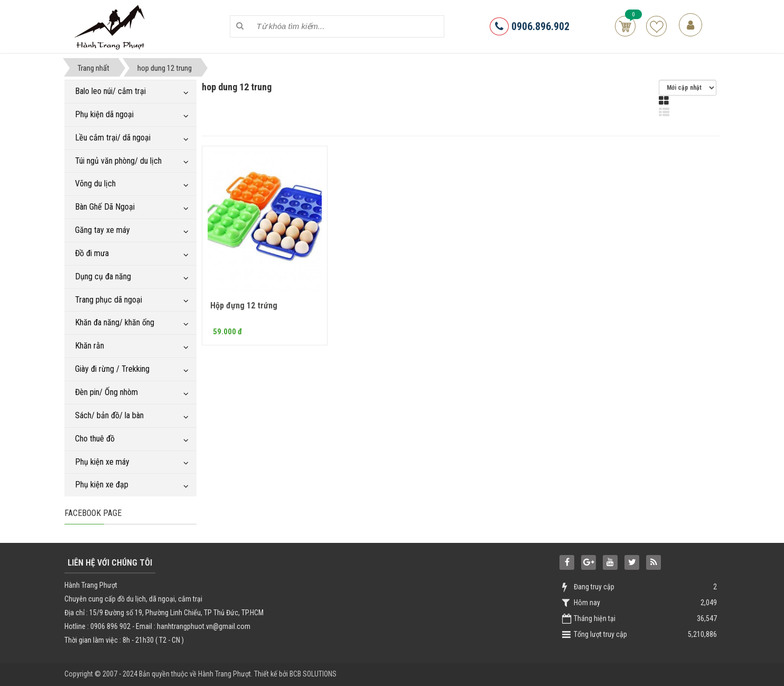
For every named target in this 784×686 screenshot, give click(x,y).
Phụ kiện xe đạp (102, 485)
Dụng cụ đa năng (103, 276)
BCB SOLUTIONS (313, 674)
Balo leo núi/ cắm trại (110, 91)
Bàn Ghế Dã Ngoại (105, 207)
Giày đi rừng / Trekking (112, 369)
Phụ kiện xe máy (102, 462)
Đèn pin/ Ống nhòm (106, 392)
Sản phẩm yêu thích (656, 26)
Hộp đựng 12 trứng (244, 306)
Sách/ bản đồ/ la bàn (109, 415)
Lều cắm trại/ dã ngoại (113, 138)
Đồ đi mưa (92, 253)
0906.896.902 (530, 26)
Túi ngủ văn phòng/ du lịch (118, 161)
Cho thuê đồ (95, 439)
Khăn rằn (90, 346)
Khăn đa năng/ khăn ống (115, 322)
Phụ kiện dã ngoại (104, 114)
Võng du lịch (95, 184)
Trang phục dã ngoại (109, 300)
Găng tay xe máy (102, 230)
